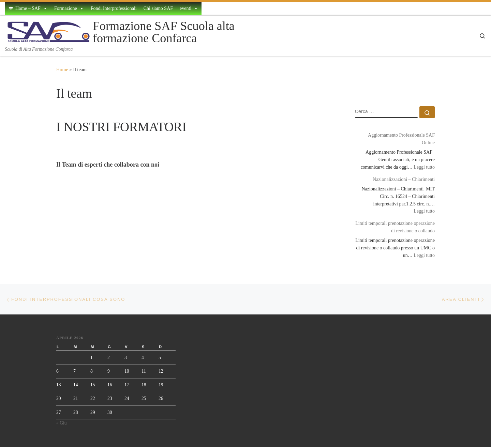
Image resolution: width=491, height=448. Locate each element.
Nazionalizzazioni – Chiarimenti (404, 179)
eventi (189, 9)
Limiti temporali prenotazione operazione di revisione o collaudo (395, 227)
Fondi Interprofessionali (114, 8)
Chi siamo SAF (158, 8)
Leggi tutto (424, 167)
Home (62, 69)
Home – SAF (31, 9)
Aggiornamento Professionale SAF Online (401, 139)
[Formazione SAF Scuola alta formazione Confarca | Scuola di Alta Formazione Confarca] (48, 31)
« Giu (61, 424)
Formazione (69, 9)
